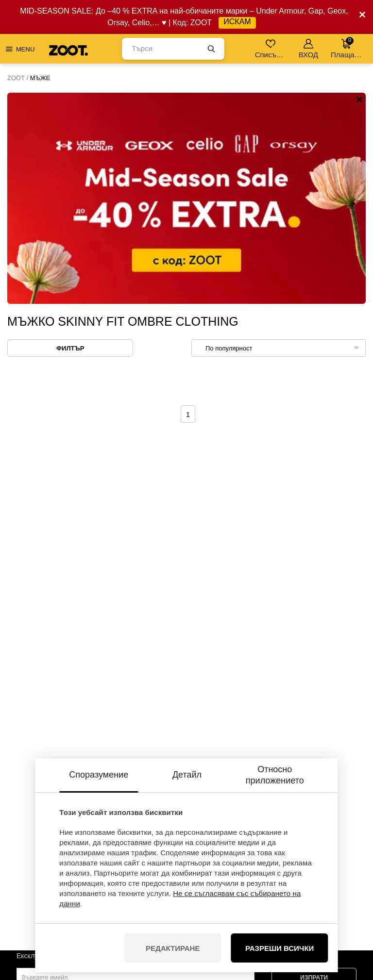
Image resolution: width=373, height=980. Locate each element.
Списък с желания (271, 49)
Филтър (70, 137)
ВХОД (308, 49)
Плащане (347, 48)
